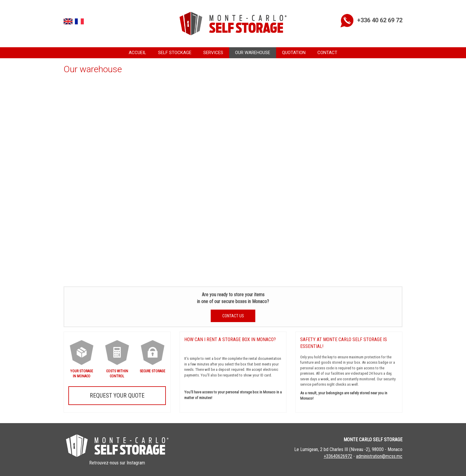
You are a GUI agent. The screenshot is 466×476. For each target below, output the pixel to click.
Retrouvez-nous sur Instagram (117, 463)
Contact (327, 53)
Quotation (294, 53)
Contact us (233, 316)
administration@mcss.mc (379, 456)
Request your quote (117, 395)
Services (213, 53)
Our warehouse (253, 53)
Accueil (137, 53)
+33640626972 (338, 456)
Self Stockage (175, 53)
